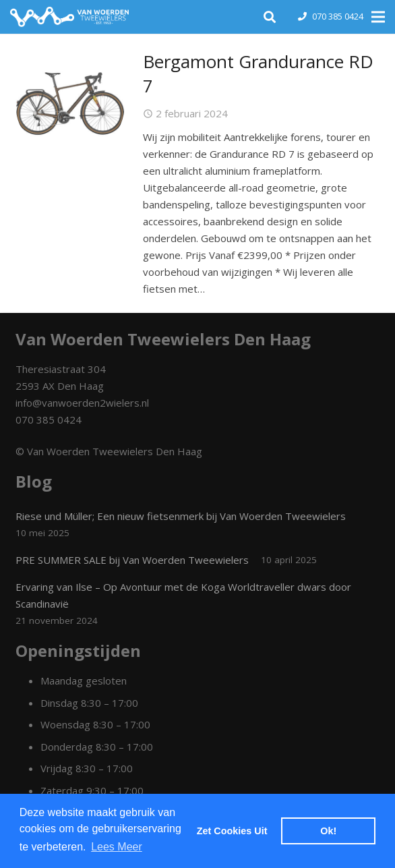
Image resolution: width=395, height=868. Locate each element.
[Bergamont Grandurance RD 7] (70, 104)
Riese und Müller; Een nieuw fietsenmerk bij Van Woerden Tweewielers (181, 516)
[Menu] (378, 17)
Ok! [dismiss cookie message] (328, 831)
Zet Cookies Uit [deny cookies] (232, 831)
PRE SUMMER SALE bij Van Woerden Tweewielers (132, 560)
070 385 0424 (338, 16)
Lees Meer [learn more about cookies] (117, 847)
